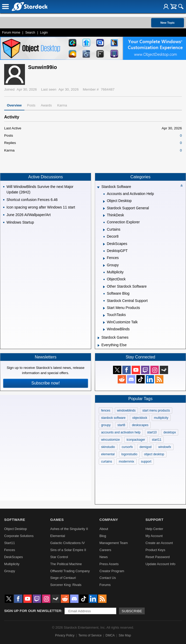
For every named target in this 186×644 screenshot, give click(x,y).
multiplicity (161, 418)
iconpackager (136, 440)
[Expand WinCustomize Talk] (104, 323)
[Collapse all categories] (182, 186)
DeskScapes (14, 557)
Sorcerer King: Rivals (66, 585)
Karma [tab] (62, 105)
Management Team (114, 543)
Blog (103, 536)
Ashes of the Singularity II (69, 529)
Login (44, 33)
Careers (105, 550)
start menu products (156, 411)
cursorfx (127, 447)
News (104, 557)
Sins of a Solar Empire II (68, 550)
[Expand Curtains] (104, 230)
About (104, 529)
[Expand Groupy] (104, 266)
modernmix (126, 462)
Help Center (154, 529)
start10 (152, 432)
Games (57, 520)
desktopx (170, 432)
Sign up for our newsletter (33, 611)
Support (154, 520)
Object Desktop (16, 529)
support (146, 462)
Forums (105, 585)
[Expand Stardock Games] (99, 338)
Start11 (9, 543)
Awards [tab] (46, 105)
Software (15, 520)
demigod (145, 447)
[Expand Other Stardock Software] (104, 287)
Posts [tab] (31, 105)
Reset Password (158, 557)
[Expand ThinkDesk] (104, 216)
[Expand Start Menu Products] (104, 308)
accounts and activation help (121, 432)
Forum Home (11, 33)
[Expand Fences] (104, 258)
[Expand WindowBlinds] (104, 330)
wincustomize (110, 440)
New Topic (167, 23)
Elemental (58, 536)
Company (109, 520)
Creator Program (112, 571)
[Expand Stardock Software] (98, 187)
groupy (106, 425)
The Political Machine (66, 564)
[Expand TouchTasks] (104, 315)
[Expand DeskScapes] (104, 244)
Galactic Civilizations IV (67, 543)
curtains (107, 462)
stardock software (113, 418)
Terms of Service (90, 635)
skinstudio (108, 447)
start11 (157, 440)
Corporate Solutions (19, 536)
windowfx (165, 447)
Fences (10, 550)
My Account (154, 536)
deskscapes (140, 425)
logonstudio (129, 454)
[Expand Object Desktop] (104, 201)
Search (30, 33)
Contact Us (108, 578)
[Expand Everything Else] (99, 345)
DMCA (110, 635)
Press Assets (109, 564)
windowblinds (126, 411)
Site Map (125, 635)
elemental (108, 454)
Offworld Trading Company (70, 571)
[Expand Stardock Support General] (104, 209)
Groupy (10, 571)
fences (106, 411)
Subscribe (132, 611)
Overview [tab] (14, 105)
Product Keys (155, 550)
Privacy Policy (65, 635)
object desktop (154, 454)
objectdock (140, 418)
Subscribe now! (46, 383)
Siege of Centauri (63, 578)
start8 (121, 425)
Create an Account (159, 543)
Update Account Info (160, 564)
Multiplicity (12, 564)
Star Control (59, 557)
